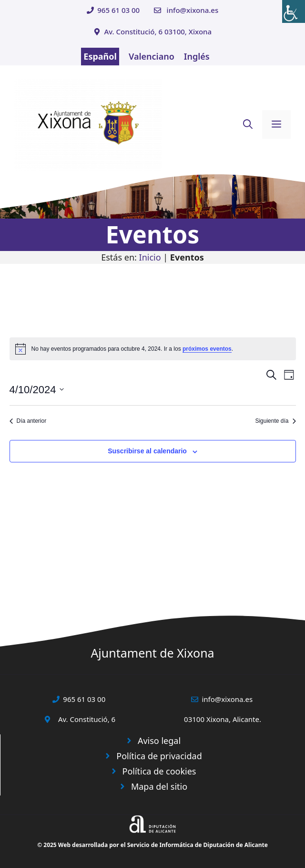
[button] (248, 125)
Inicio (150, 257)
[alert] (153, 349)
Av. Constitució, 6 (87, 719)
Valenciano (152, 56)
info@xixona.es (193, 10)
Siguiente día (275, 421)
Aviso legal (159, 741)
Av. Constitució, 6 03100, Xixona (158, 31)
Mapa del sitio (159, 786)
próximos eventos (207, 349)
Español (100, 56)
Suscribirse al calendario (147, 451)
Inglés (197, 56)
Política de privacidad (159, 756)
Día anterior (28, 421)
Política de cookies (159, 771)
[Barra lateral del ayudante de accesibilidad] (294, 11)
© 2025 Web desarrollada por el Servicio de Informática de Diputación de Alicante (152, 845)
